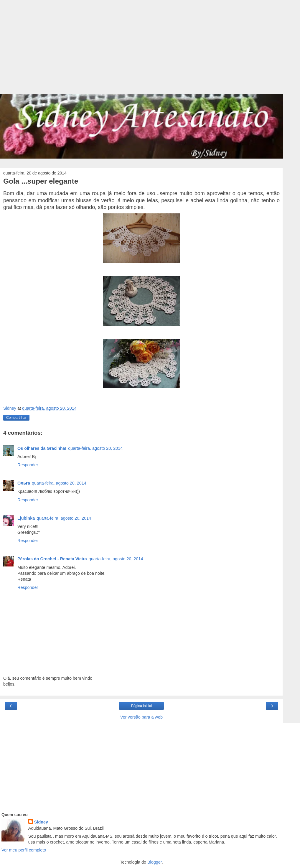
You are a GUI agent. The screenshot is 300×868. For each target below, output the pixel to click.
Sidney (41, 822)
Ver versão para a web (141, 717)
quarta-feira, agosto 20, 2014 (95, 448)
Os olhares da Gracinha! (42, 448)
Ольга (24, 483)
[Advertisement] (141, 50)
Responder (28, 465)
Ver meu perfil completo (24, 850)
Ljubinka (26, 518)
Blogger (155, 862)
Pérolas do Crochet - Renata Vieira (52, 559)
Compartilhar (16, 418)
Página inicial (142, 706)
